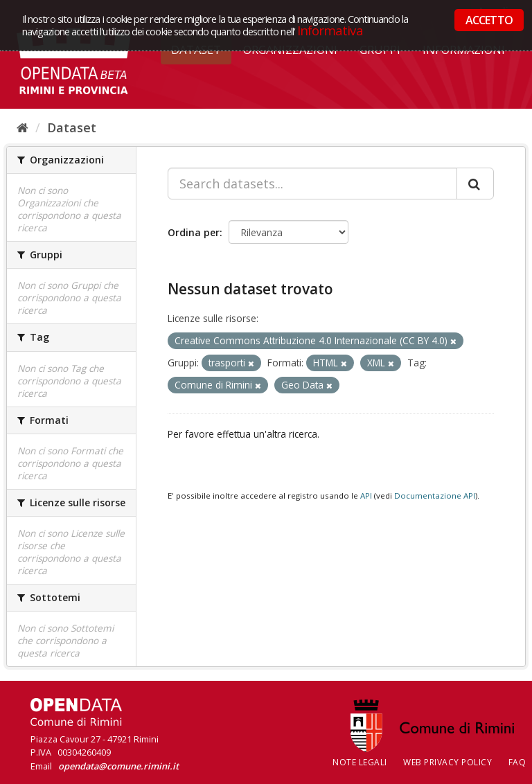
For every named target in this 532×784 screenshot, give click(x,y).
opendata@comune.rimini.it (118, 766)
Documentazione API (435, 496)
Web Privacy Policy (447, 762)
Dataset (72, 127)
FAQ (517, 762)
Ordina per (194, 232)
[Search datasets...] (312, 184)
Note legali (360, 762)
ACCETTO (489, 20)
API (366, 496)
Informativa (330, 30)
